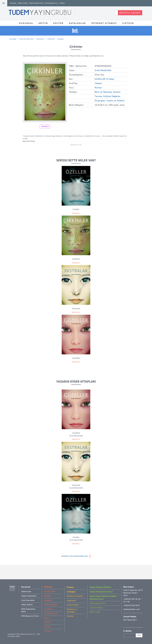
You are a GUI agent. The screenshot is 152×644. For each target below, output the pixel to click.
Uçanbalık (48, 609)
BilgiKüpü (48, 600)
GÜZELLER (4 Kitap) (104, 79)
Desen (47, 618)
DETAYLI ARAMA (130, 13)
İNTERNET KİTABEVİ (104, 23)
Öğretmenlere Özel (36, 3)
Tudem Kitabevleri (29, 596)
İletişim (62, 3)
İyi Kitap (47, 627)
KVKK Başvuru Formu (30, 616)
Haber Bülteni (27, 605)
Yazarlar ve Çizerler (75, 596)
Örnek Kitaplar (73, 605)
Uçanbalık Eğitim (51, 613)
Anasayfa (13, 3)
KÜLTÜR (58, 23)
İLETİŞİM (128, 23)
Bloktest (47, 596)
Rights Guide (23, 3)
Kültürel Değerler (112, 96)
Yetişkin (98, 83)
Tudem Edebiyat (51, 605)
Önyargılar (100, 101)
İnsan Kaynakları (28, 600)
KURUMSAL (26, 23)
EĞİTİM (43, 23)
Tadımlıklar (71, 601)
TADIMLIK (45, 127)
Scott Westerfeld (103, 70)
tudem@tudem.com (132, 609)
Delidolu (47, 622)
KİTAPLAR (51, 39)
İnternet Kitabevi (96, 608)
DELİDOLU (40, 39)
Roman (98, 88)
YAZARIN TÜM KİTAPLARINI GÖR (74, 556)
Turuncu (47, 631)
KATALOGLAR (77, 23)
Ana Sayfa (13, 39)
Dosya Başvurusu (51, 3)
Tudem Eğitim (50, 592)
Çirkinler (61, 39)
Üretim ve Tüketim (115, 101)
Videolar (70, 616)
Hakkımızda (26, 592)
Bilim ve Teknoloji (103, 92)
